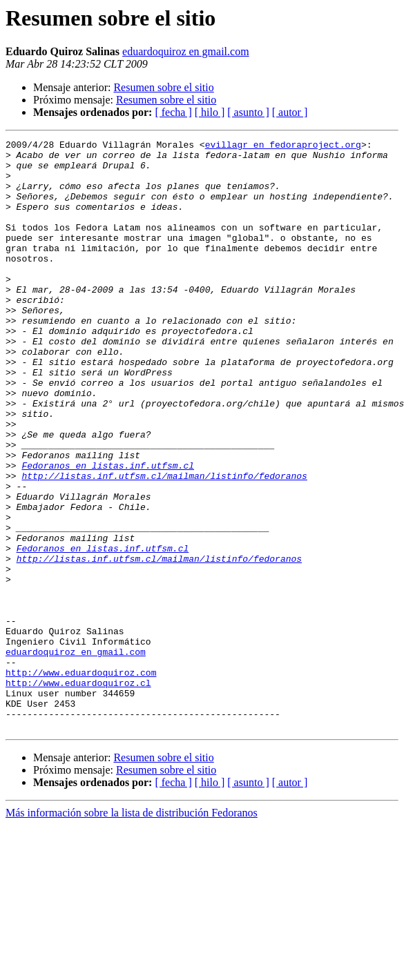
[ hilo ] (210, 112)
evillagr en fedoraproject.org (283, 146)
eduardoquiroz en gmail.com (186, 51)
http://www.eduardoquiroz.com (81, 780)
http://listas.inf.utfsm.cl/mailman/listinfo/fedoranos (164, 544)
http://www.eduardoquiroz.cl (78, 792)
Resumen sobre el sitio (163, 87)
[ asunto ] (248, 112)
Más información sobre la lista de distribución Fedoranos (132, 931)
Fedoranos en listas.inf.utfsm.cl (108, 531)
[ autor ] (290, 112)
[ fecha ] (173, 112)
